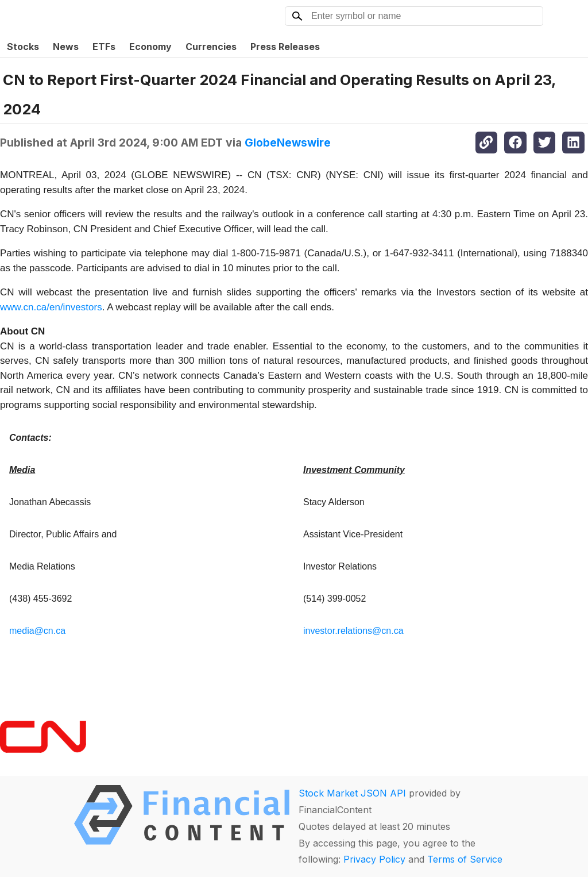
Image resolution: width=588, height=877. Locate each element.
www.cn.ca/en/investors (51, 307)
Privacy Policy (374, 859)
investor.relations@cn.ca (353, 631)
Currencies (211, 47)
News (66, 47)
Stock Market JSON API (352, 793)
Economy (150, 47)
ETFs (104, 47)
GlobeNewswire (288, 143)
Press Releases (285, 47)
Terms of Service (465, 859)
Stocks (23, 47)
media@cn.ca (37, 631)
